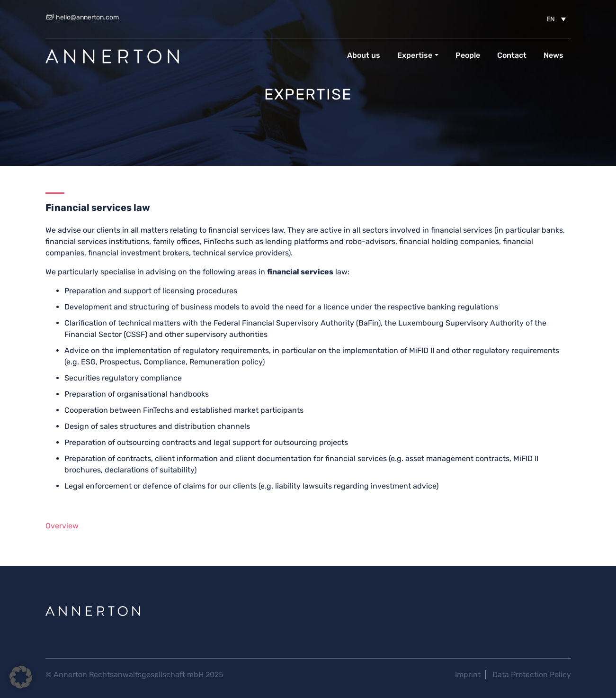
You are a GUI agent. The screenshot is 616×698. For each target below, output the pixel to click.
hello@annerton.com (82, 17)
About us (364, 55)
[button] (21, 677)
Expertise (415, 55)
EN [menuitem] (551, 19)
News (554, 55)
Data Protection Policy (532, 675)
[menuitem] (556, 19)
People (468, 55)
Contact (512, 55)
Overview (62, 526)
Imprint (468, 675)
